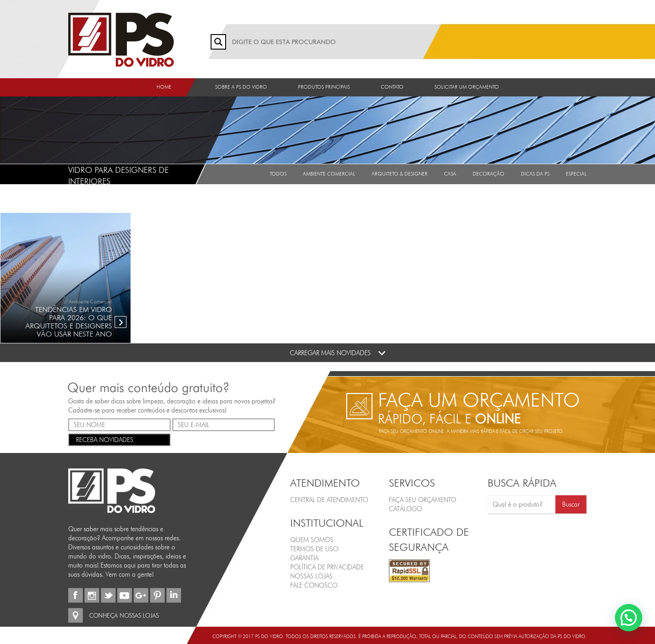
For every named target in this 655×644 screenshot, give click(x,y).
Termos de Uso (314, 549)
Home (164, 87)
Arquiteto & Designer (400, 174)
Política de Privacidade (327, 567)
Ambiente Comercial (329, 174)
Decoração (489, 174)
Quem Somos (312, 540)
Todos (278, 174)
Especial (576, 174)
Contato (392, 87)
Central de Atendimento (329, 500)
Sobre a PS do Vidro (241, 87)
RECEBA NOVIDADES (119, 439)
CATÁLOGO (406, 509)
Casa (450, 174)
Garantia (304, 558)
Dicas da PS (535, 174)
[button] (629, 618)
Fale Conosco (314, 585)
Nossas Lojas (311, 576)
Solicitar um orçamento (467, 87)
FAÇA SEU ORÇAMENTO (423, 500)
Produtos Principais (324, 87)
